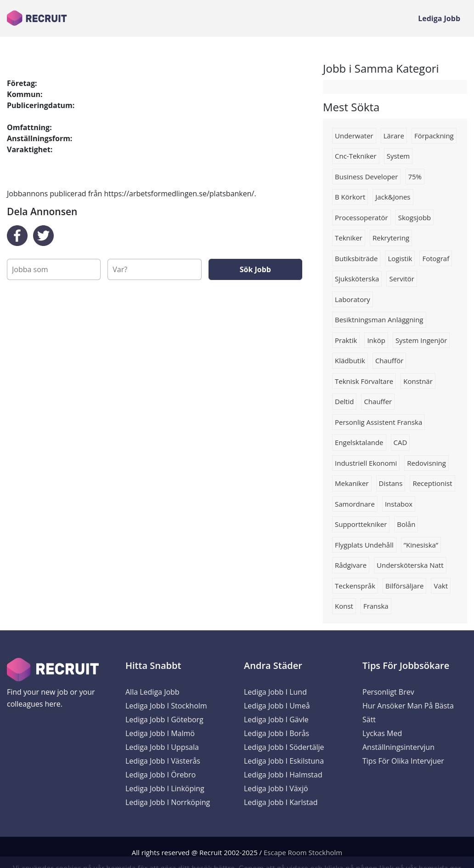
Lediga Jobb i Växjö (276, 788)
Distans (391, 483)
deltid (344, 401)
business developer (366, 177)
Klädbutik (350, 360)
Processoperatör (361, 217)
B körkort (350, 197)
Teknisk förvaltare (364, 381)
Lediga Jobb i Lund (275, 692)
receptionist (432, 483)
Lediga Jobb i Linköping (165, 788)
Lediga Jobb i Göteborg (164, 720)
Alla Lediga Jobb (152, 692)
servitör (402, 279)
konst (344, 606)
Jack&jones (393, 197)
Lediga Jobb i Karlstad (281, 802)
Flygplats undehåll (364, 545)
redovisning (426, 463)
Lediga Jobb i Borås (276, 733)
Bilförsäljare (404, 586)
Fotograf (436, 258)
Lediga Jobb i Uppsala (162, 747)
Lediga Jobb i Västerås (163, 761)
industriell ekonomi (366, 463)
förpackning (434, 136)
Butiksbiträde (356, 258)
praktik (346, 340)
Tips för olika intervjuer (403, 761)
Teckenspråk (355, 586)
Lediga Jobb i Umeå (277, 706)
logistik (400, 258)
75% (415, 177)
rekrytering (391, 238)
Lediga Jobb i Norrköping (168, 802)
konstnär (418, 381)
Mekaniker (352, 483)
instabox (399, 504)
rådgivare (351, 565)
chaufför (389, 360)
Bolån (406, 524)
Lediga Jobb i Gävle (276, 720)
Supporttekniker (361, 524)
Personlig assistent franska (378, 422)
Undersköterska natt (410, 565)
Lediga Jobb (439, 18)
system (398, 156)
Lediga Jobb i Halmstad (283, 775)
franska (376, 606)
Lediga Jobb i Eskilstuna (284, 761)
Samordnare (355, 504)
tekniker (349, 238)
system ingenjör (421, 340)
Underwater (354, 136)
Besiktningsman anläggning (379, 320)
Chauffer (378, 401)
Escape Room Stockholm (303, 852)
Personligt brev (388, 692)
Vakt (441, 586)
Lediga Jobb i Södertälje (284, 747)
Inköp (376, 340)
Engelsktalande (359, 442)
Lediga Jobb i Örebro (161, 775)
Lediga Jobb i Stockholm (166, 706)
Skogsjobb (415, 217)
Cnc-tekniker (356, 156)
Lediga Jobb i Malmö (160, 733)
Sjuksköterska (357, 279)
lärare (394, 136)
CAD (401, 442)
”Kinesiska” (421, 545)
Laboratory (353, 299)
